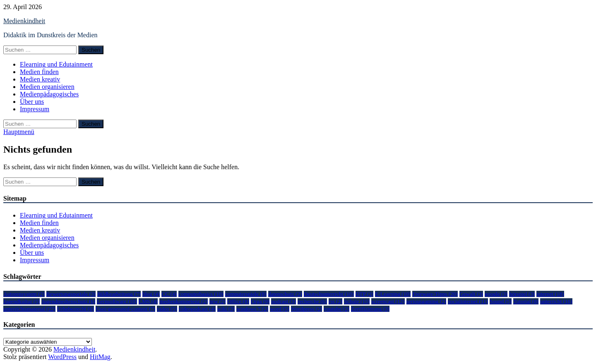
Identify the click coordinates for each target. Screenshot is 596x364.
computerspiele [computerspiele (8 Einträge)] (246, 294)
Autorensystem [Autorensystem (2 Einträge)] (24, 294)
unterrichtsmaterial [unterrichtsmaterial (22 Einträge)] (29, 309)
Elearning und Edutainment (56, 64)
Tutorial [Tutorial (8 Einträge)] (526, 301)
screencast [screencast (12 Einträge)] (388, 301)
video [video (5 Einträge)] (167, 309)
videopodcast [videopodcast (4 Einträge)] (197, 309)
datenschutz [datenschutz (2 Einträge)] (285, 294)
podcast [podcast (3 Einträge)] (284, 301)
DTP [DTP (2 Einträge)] (365, 294)
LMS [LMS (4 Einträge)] (148, 301)
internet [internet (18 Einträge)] (550, 294)
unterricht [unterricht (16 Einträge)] (556, 301)
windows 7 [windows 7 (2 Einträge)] (252, 309)
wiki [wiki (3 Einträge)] (226, 309)
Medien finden (39, 72)
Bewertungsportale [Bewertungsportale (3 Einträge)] (71, 294)
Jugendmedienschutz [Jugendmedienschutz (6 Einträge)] (68, 301)
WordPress (62, 357)
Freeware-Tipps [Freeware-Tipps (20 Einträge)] (435, 294)
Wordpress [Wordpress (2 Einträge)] (307, 309)
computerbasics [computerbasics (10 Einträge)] (201, 294)
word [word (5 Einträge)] (279, 309)
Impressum (35, 109)
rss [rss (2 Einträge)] (336, 301)
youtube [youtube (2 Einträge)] (336, 309)
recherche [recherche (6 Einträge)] (312, 301)
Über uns (32, 102)
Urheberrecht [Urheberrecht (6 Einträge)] (76, 309)
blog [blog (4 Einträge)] (151, 294)
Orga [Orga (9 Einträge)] (260, 301)
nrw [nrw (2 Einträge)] (218, 301)
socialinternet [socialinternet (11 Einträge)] (468, 301)
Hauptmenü (19, 132)
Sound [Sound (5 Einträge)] (501, 301)
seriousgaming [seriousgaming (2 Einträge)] (427, 301)
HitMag (100, 357)
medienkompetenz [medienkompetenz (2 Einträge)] (184, 301)
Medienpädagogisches (49, 94)
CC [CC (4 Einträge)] (169, 294)
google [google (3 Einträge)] (496, 294)
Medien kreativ (40, 79)
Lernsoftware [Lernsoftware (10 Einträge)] (117, 301)
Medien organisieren (47, 87)
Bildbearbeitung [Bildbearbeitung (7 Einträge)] (119, 294)
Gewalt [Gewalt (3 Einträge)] (471, 294)
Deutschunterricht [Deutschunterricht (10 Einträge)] (329, 294)
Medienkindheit (24, 21)
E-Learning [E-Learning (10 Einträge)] (393, 294)
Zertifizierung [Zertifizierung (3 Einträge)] (370, 309)
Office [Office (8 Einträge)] (238, 301)
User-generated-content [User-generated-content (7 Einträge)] (125, 309)
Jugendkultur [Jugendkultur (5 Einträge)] (22, 301)
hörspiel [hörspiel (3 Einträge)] (522, 294)
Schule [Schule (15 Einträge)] (357, 301)
